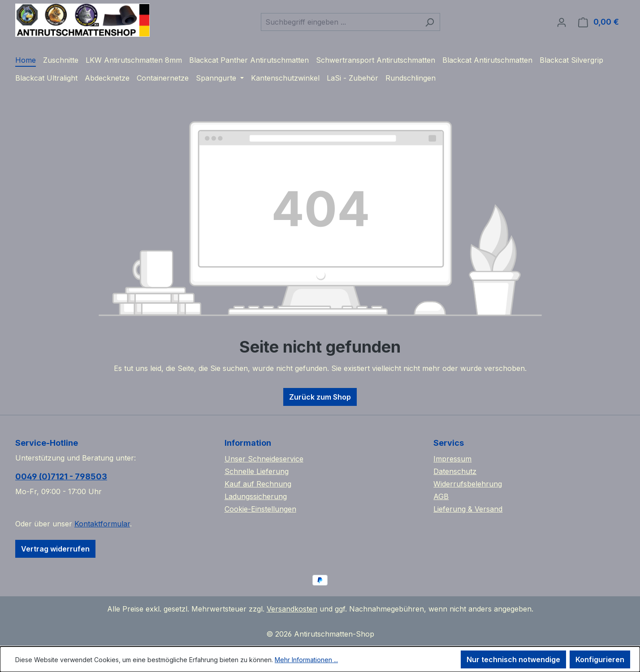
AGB (441, 496)
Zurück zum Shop (320, 397)
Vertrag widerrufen (55, 549)
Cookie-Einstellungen (260, 509)
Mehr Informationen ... (306, 660)
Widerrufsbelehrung (468, 484)
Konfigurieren (600, 659)
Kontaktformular (102, 524)
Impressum (452, 459)
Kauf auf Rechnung (258, 484)
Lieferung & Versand (468, 509)
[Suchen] (430, 22)
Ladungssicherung (256, 496)
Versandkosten (292, 609)
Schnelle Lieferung (257, 471)
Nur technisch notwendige (513, 659)
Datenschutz (455, 471)
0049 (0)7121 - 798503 (61, 476)
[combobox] (340, 22)
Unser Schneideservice (264, 459)
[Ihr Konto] (562, 22)
